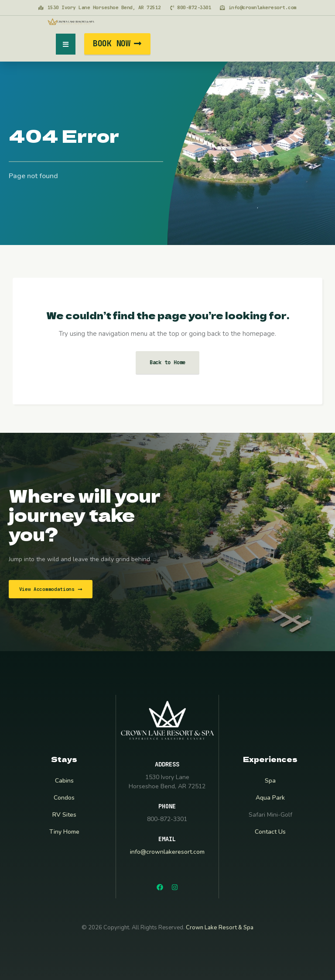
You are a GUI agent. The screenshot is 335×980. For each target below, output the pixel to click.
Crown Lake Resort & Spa (220, 928)
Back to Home (168, 362)
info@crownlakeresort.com (167, 852)
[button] (66, 44)
